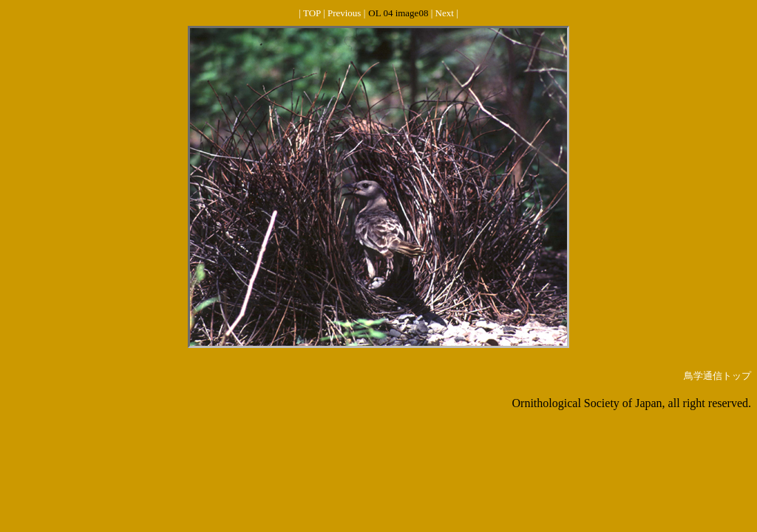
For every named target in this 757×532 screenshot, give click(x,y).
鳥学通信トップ (717, 376)
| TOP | (313, 13)
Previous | (346, 13)
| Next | (445, 13)
